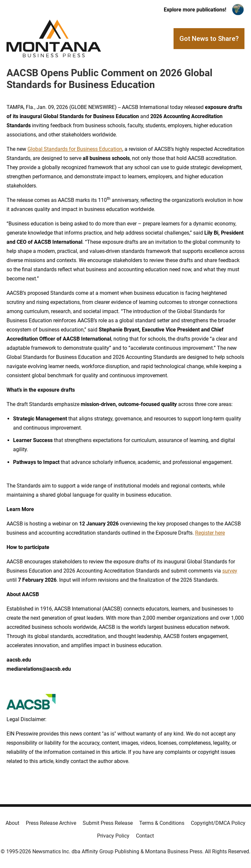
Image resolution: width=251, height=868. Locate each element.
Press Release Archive (51, 823)
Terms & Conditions (162, 823)
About (12, 823)
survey (230, 571)
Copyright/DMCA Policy (218, 823)
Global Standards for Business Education (75, 149)
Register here (210, 533)
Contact (145, 836)
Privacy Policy (113, 836)
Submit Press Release (108, 823)
